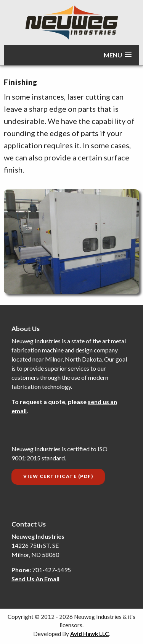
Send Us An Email (35, 579)
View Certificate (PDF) (58, 476)
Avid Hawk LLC (89, 634)
